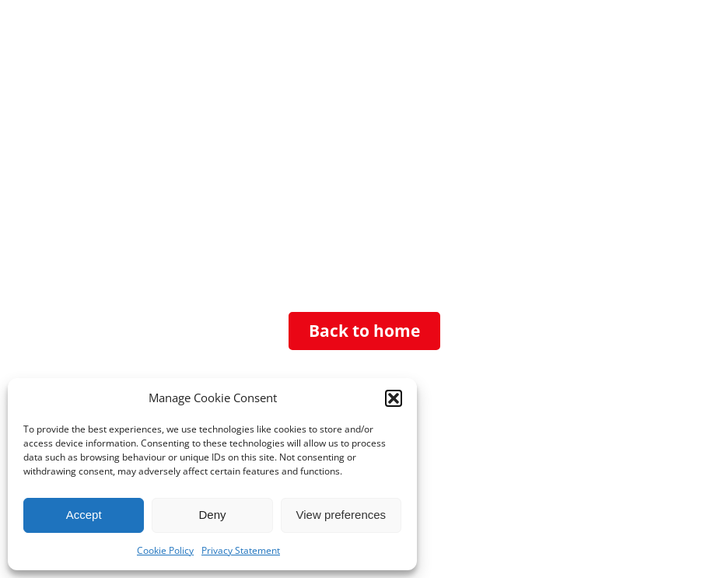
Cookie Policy (165, 550)
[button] (394, 398)
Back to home (364, 331)
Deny (212, 515)
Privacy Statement (241, 550)
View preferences (341, 515)
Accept (84, 515)
